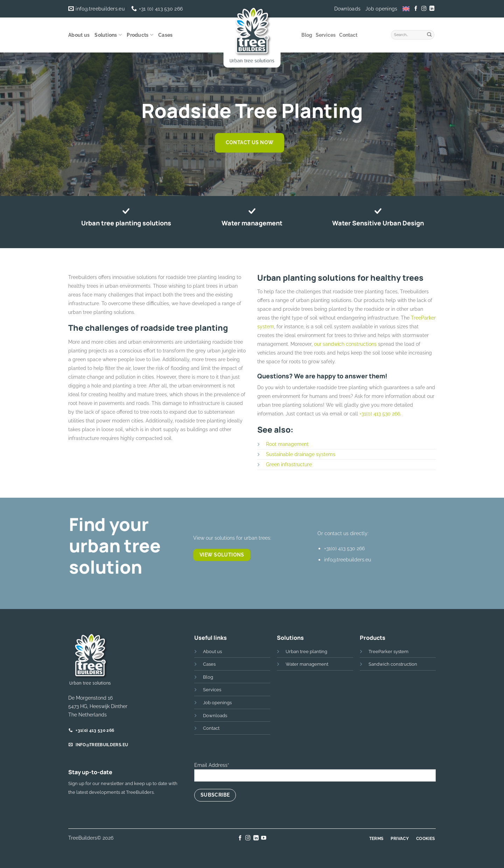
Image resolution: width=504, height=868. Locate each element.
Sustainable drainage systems (301, 454)
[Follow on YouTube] (264, 838)
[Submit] (429, 34)
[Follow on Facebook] (416, 9)
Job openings (381, 9)
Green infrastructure (289, 464)
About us (79, 35)
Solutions (108, 35)
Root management (287, 444)
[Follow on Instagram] (424, 9)
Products (140, 35)
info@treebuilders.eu (348, 559)
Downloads (348, 9)
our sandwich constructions (345, 344)
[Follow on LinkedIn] (432, 9)
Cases (165, 35)
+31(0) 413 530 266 (380, 414)
